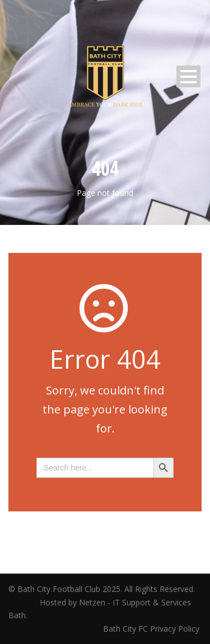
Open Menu (188, 76)
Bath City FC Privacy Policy (152, 629)
